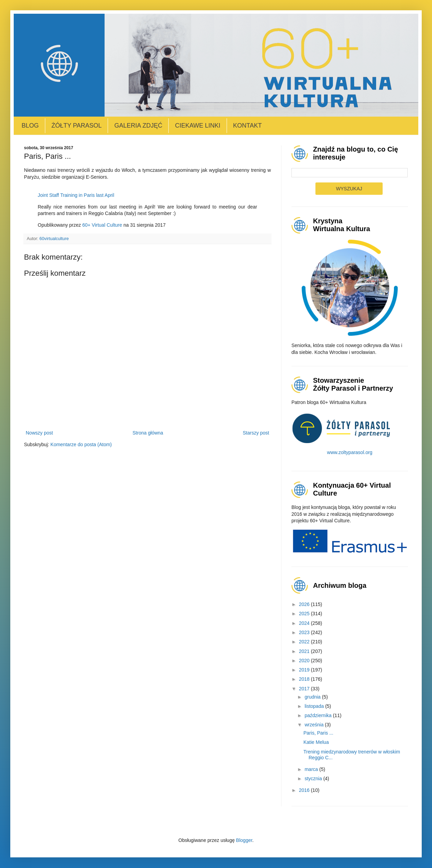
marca (312, 769)
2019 (305, 670)
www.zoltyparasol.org (350, 452)
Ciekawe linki (197, 126)
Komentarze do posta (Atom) (81, 444)
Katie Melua (316, 742)
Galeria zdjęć (138, 126)
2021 (305, 651)
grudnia (313, 697)
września (315, 725)
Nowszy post (39, 433)
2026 (305, 604)
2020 (305, 661)
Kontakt (248, 126)
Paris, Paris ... (318, 733)
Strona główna (148, 433)
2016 (305, 790)
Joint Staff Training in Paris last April (76, 195)
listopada (315, 706)
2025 (305, 614)
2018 (305, 679)
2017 (305, 689)
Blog (30, 126)
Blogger (244, 840)
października (319, 715)
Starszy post (256, 433)
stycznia (314, 778)
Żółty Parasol (76, 126)
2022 (305, 642)
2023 (305, 632)
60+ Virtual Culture (102, 225)
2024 (305, 623)
